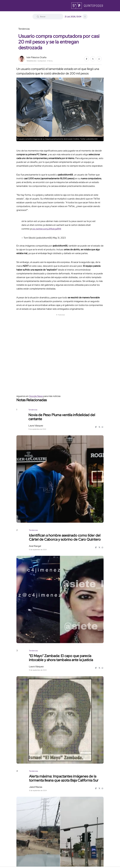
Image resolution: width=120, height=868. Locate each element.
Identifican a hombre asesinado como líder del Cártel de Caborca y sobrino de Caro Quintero (65, 537)
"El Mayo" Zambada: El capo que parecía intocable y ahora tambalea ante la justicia (61, 658)
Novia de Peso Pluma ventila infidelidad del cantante (62, 417)
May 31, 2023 (59, 238)
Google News (36, 396)
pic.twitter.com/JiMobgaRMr (47, 229)
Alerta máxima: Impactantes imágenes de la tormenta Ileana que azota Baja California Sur (64, 778)
